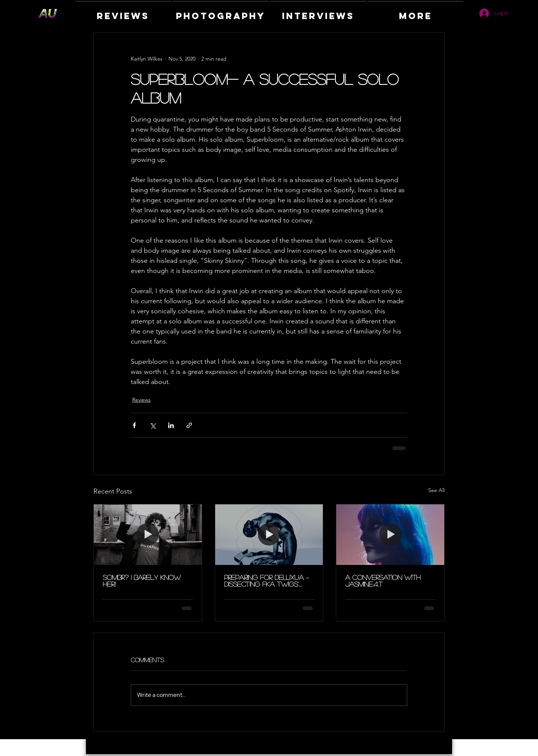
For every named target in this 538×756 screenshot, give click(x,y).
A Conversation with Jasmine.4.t (383, 581)
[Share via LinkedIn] (171, 425)
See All (436, 490)
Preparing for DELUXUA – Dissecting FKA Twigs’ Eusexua (267, 581)
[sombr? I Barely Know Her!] (148, 535)
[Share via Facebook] (134, 425)
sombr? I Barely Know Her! (142, 581)
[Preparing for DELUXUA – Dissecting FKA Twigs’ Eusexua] (269, 535)
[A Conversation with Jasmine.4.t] (390, 535)
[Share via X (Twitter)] (153, 425)
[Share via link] (189, 425)
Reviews (141, 400)
